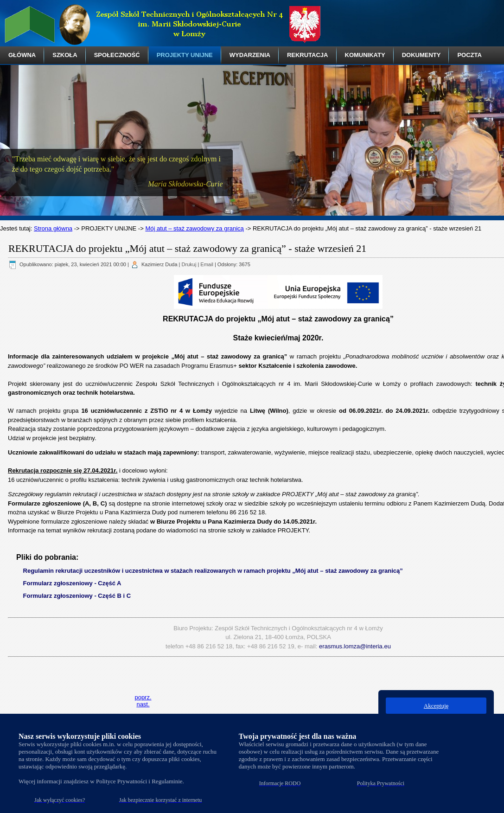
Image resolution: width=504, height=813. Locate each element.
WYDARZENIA (250, 55)
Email (207, 264)
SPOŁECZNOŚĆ (117, 55)
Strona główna (53, 228)
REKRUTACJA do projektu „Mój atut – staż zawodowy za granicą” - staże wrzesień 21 (187, 248)
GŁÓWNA (22, 55)
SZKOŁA (65, 55)
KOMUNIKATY (365, 55)
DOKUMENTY (421, 55)
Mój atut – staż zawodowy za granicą (194, 228)
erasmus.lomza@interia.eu (355, 646)
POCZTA (469, 55)
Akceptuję (436, 706)
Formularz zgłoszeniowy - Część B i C (77, 596)
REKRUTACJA (308, 55)
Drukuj (189, 264)
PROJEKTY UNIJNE (185, 55)
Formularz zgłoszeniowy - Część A (72, 583)
